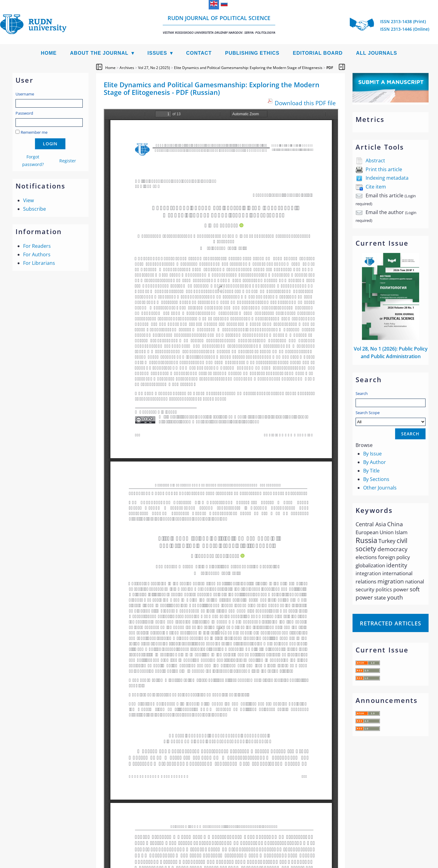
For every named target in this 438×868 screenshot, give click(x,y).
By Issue (372, 454)
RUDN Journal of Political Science (219, 24)
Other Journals (380, 488)
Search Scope (391, 418)
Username (25, 94)
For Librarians (39, 263)
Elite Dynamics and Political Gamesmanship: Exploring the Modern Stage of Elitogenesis (248, 68)
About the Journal (99, 53)
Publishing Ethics (252, 53)
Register (68, 161)
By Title (371, 471)
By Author (375, 462)
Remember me (34, 132)
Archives (127, 68)
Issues (157, 53)
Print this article (384, 169)
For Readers (37, 246)
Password (24, 113)
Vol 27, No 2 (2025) (154, 68)
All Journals (377, 53)
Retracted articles (391, 623)
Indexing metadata (387, 178)
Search (362, 393)
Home (49, 53)
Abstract (375, 161)
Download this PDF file (305, 103)
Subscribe (35, 209)
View (28, 200)
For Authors (37, 254)
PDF (330, 68)
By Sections (376, 479)
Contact (199, 53)
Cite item (376, 187)
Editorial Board (318, 53)
